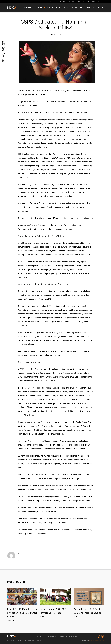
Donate (40, 640)
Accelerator (74, 7)
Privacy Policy (29, 640)
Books (56, 7)
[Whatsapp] (3, 55)
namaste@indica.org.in (97, 640)
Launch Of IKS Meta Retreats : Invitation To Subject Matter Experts (22, 613)
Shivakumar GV (12, 620)
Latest (84, 7)
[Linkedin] (3, 61)
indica (20, 553)
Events (92, 7)
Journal (64, 7)
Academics (37, 7)
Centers (47, 7)
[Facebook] (3, 43)
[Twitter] (3, 49)
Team (99, 7)
